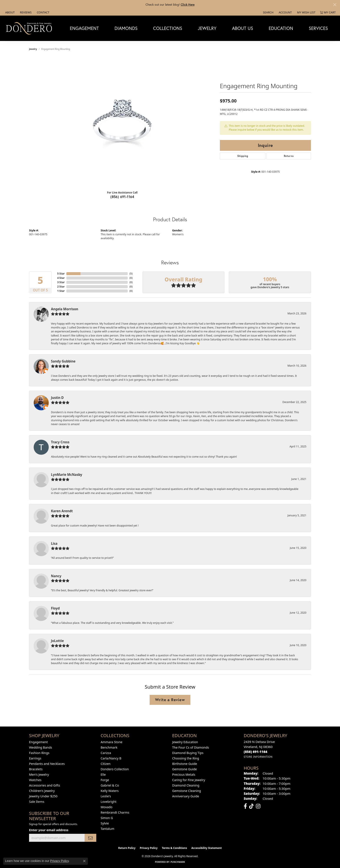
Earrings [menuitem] (35, 758)
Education (281, 28)
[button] (268, 12)
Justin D (57, 398)
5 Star (61, 274)
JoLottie (57, 641)
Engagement (84, 28)
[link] (10, 12)
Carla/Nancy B (111, 758)
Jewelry (207, 28)
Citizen (106, 764)
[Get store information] (258, 757)
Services (318, 28)
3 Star (61, 282)
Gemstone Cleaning (187, 791)
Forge (105, 780)
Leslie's (106, 796)
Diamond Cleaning (186, 785)
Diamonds (126, 28)
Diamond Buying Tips (188, 753)
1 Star (61, 291)
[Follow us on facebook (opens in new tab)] (245, 806)
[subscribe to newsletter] (90, 838)
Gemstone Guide (185, 769)
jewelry (33, 49)
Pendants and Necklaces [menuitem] (47, 764)
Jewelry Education (185, 742)
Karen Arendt (62, 511)
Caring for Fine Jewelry (189, 780)
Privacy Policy (149, 848)
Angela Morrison (65, 309)
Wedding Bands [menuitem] (41, 747)
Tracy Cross (60, 442)
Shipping (243, 156)
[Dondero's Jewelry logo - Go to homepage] (30, 28)
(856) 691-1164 (122, 197)
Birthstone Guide (185, 764)
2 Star (61, 287)
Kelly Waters (110, 791)
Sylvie (105, 823)
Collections (168, 28)
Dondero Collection (115, 769)
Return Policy (127, 848)
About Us (243, 28)
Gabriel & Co (110, 785)
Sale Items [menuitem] (37, 802)
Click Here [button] (188, 4)
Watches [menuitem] (35, 780)
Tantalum (107, 829)
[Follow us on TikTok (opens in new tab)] (251, 806)
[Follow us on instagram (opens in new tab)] (258, 806)
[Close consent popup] (84, 861)
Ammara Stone (111, 742)
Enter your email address (49, 830)
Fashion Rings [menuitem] (39, 753)
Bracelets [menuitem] (36, 769)
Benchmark (109, 747)
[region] (122, 122)
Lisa (54, 543)
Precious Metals (184, 775)
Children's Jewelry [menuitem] (42, 791)
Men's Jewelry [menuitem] (39, 775)
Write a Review (170, 700)
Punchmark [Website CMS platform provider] (178, 862)
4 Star (61, 278)
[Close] (335, 5)
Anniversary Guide (186, 796)
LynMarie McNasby (67, 475)
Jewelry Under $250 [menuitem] (43, 796)
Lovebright (109, 802)
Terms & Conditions (175, 848)
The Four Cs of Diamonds (191, 747)
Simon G (107, 818)
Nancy (56, 576)
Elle (103, 775)
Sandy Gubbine (63, 361)
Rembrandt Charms (115, 812)
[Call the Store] (256, 752)
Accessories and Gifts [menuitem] (45, 785)
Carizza (106, 753)
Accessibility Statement (206, 848)
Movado (106, 807)
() (131, 274)
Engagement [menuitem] (38, 742)
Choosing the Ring (186, 758)
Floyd (55, 608)
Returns (289, 156)
